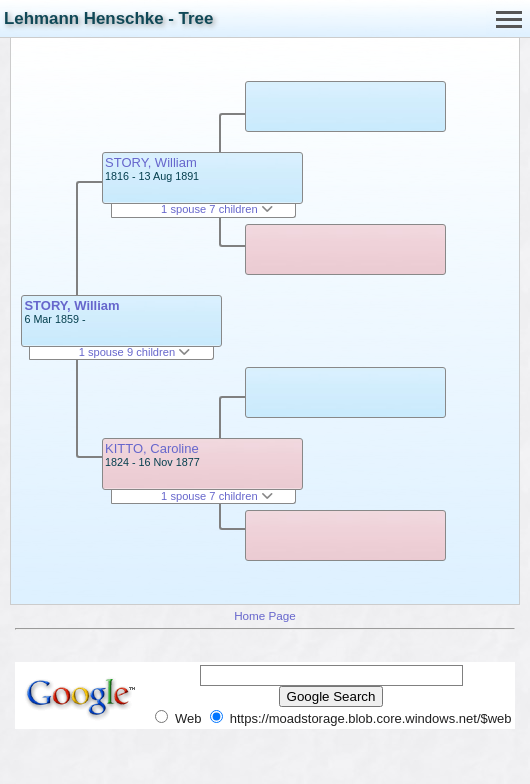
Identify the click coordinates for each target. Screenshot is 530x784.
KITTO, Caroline (152, 448)
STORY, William (71, 305)
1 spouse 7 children (217, 209)
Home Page (265, 615)
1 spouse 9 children (135, 352)
